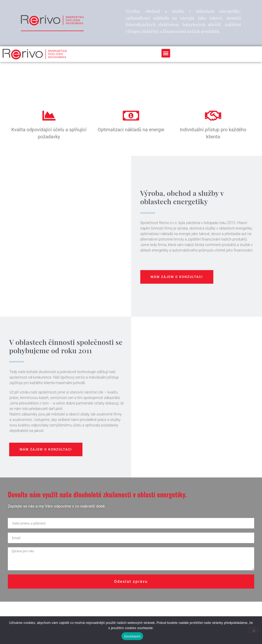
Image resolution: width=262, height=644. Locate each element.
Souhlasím (132, 636)
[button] (166, 53)
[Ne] (254, 630)
